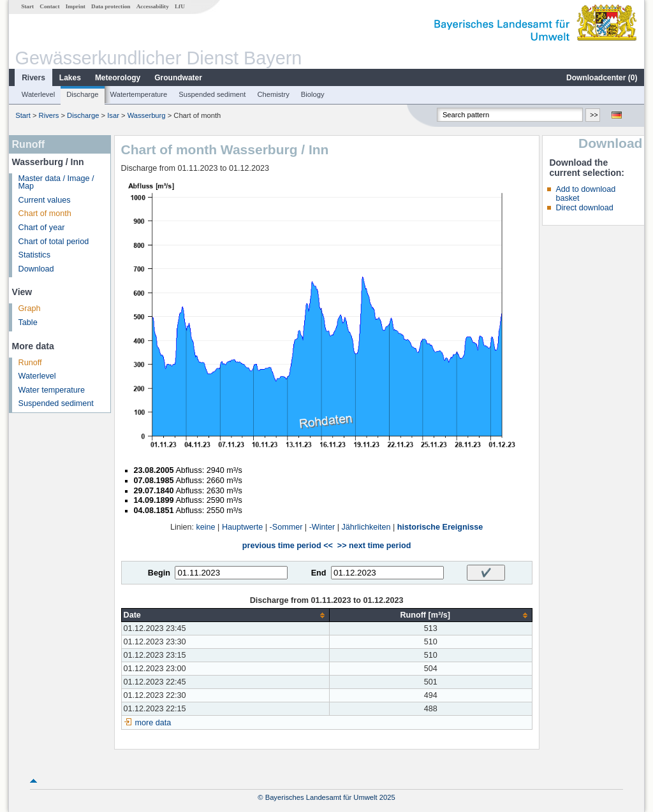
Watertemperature (139, 94)
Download (36, 269)
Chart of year (42, 228)
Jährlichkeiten (366, 527)
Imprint (76, 6)
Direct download (584, 208)
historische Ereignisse (440, 527)
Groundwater (178, 78)
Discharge (82, 94)
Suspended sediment (212, 94)
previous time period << (288, 546)
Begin (159, 573)
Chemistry (273, 94)
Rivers (33, 78)
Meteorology (118, 78)
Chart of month (45, 214)
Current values (45, 200)
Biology (313, 94)
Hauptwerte (242, 527)
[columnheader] (225, 615)
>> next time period (374, 546)
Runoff (30, 363)
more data (153, 723)
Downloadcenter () (602, 78)
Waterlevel (38, 94)
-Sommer (286, 527)
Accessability (153, 6)
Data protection (111, 6)
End (319, 573)
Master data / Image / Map (56, 183)
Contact (49, 6)
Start (27, 6)
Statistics (34, 255)
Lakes (70, 78)
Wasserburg (147, 115)
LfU (180, 6)
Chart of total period (54, 242)
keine (206, 527)
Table (28, 323)
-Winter (322, 527)
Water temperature (52, 390)
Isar (113, 115)
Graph (30, 308)
